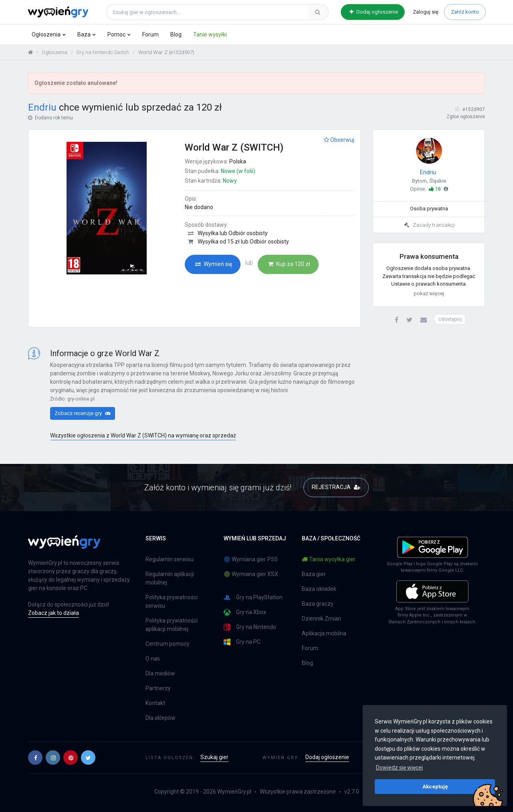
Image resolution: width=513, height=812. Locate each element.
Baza (84, 34)
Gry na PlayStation (253, 597)
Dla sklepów (161, 718)
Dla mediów (160, 673)
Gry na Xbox (245, 612)
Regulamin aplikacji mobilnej (170, 578)
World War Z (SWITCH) (234, 147)
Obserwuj (339, 140)
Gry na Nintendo (250, 627)
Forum (150, 34)
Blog (176, 34)
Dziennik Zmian (321, 619)
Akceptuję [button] (435, 786)
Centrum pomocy (168, 644)
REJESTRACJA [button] (336, 487)
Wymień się (214, 264)
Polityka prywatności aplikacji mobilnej (172, 625)
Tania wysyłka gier (329, 559)
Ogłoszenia (46, 34)
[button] (397, 320)
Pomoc (116, 34)
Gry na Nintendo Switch (103, 52)
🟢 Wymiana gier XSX (251, 574)
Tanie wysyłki (210, 34)
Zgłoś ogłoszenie (466, 117)
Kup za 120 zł (289, 264)
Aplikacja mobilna (324, 633)
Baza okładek (319, 589)
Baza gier (314, 574)
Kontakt (155, 703)
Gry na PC (242, 642)
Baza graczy (318, 604)
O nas (153, 659)
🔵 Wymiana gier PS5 (251, 559)
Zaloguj (426, 12)
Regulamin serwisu (170, 559)
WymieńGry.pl (234, 792)
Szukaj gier (214, 757)
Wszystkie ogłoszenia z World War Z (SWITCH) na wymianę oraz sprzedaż (143, 435)
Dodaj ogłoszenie (374, 12)
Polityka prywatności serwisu (172, 601)
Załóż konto (465, 12)
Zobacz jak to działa (54, 613)
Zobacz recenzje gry (83, 413)
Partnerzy (158, 688)
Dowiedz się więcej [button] (399, 768)
